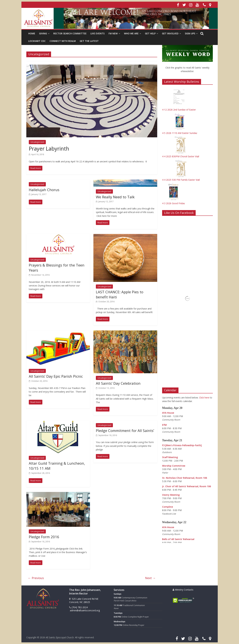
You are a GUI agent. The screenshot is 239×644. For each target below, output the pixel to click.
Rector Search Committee (70, 33)
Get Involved (170, 33)
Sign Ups (190, 33)
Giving (43, 33)
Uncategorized (37, 142)
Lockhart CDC (37, 41)
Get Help (150, 33)
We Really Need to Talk (115, 197)
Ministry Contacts (183, 590)
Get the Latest (89, 41)
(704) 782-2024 (78, 607)
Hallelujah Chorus (44, 190)
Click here (204, 398)
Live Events (97, 33)
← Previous (36, 578)
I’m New (113, 33)
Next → (150, 578)
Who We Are (131, 33)
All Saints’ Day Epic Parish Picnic (56, 376)
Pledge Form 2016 (44, 537)
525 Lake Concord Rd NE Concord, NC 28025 (84, 600)
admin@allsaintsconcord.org (84, 610)
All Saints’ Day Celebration (118, 383)
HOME (32, 33)
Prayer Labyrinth (49, 149)
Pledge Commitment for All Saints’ (125, 430)
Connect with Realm (63, 41)
